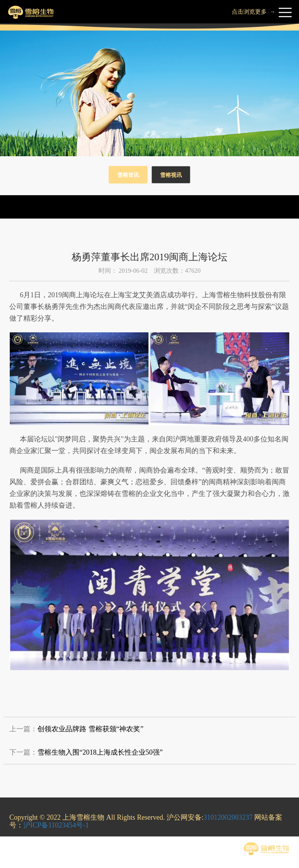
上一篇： (76, 729)
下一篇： (86, 752)
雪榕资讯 (128, 175)
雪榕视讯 (171, 175)
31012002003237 (228, 817)
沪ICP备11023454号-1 (56, 825)
